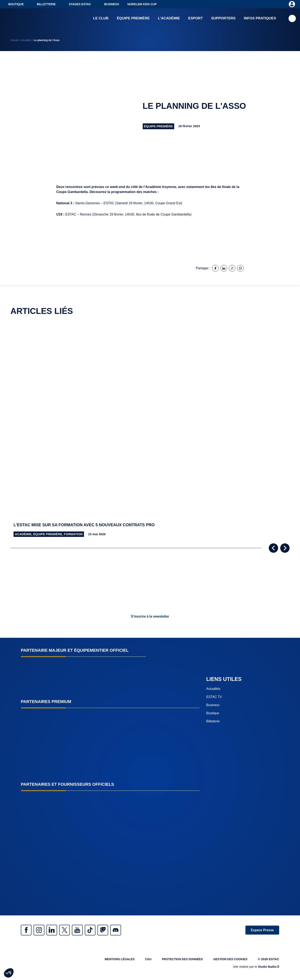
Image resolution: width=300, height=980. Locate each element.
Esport (195, 19)
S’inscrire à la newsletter (150, 616)
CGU (142, 961)
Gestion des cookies (229, 961)
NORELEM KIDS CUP (142, 4)
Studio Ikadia (268, 968)
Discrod (129, 930)
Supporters (223, 19)
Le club (101, 19)
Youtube (85, 930)
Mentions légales (112, 961)
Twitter (71, 930)
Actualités (26, 40)
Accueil (14, 40)
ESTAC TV (214, 697)
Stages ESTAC (80, 4)
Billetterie (46, 4)
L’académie (169, 19)
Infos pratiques (260, 19)
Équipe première (133, 19)
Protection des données (178, 961)
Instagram (42, 930)
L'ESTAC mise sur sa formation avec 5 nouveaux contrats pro (88, 525)
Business (112, 4)
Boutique (16, 4)
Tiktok (100, 930)
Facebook (27, 930)
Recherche (292, 19)
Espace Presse (261, 930)
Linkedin (56, 930)
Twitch (115, 930)
